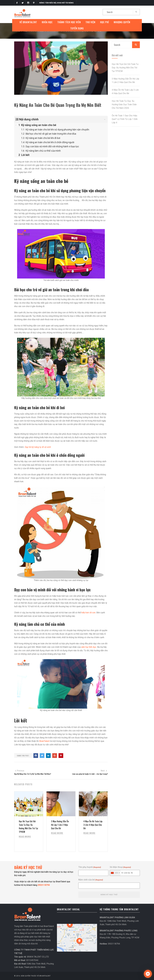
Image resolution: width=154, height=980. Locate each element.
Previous (20, 771)
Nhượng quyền (122, 22)
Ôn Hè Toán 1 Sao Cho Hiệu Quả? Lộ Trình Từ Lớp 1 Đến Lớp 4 (125, 119)
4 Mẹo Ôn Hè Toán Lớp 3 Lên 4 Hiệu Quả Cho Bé (93, 825)
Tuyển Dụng (77, 28)
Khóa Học (47, 22)
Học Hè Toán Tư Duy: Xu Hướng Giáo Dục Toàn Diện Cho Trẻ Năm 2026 (124, 104)
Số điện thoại (120, 867)
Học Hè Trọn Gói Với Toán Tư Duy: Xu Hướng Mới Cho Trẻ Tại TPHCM (125, 68)
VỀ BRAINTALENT (28, 22)
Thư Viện (90, 22)
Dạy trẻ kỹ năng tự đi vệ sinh (38, 447)
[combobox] (115, 873)
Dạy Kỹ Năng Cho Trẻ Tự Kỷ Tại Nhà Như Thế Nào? (33, 774)
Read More (25, 837)
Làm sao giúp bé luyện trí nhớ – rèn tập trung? (90, 774)
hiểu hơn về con (88, 613)
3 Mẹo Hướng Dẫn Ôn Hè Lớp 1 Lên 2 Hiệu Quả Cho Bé (60, 825)
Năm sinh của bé (91, 880)
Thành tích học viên (69, 22)
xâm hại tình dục (89, 647)
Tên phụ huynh (90, 867)
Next (104, 771)
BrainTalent (44, 741)
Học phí (105, 22)
